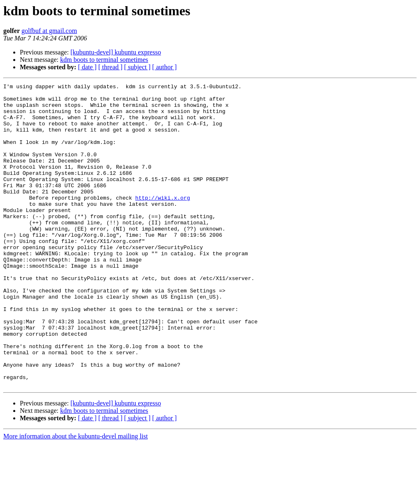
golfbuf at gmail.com (49, 31)
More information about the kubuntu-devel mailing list (76, 497)
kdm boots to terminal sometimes (104, 60)
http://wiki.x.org (163, 221)
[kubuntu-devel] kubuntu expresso (116, 52)
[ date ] (87, 67)
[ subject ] (137, 67)
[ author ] (165, 67)
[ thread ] (110, 67)
